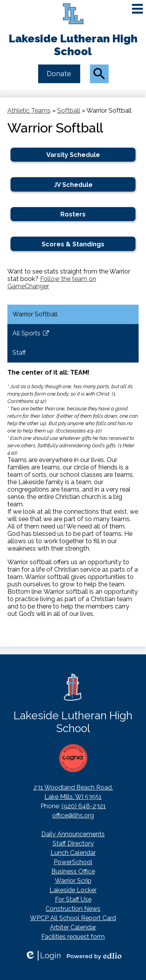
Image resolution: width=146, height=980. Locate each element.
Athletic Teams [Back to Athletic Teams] (29, 111)
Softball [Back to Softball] (69, 111)
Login (43, 956)
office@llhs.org (73, 815)
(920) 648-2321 (84, 806)
